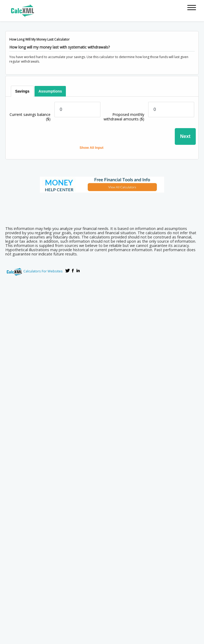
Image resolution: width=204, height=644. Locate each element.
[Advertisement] (102, 208)
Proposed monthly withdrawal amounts (124, 117)
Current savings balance (30, 117)
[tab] (23, 91)
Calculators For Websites (43, 271)
